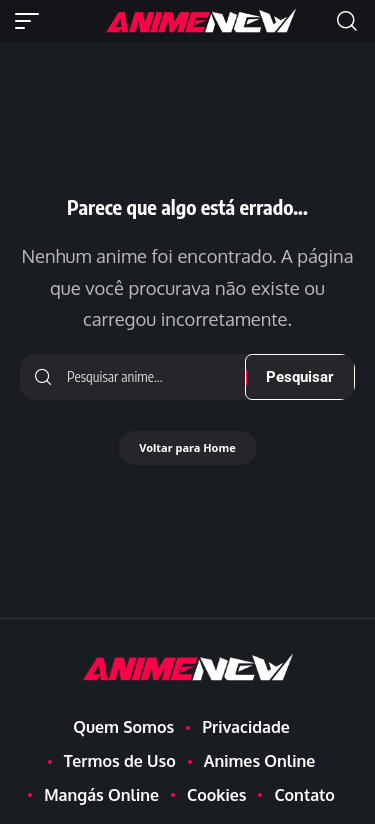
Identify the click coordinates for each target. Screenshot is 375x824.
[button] (32, 21)
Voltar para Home (187, 447)
